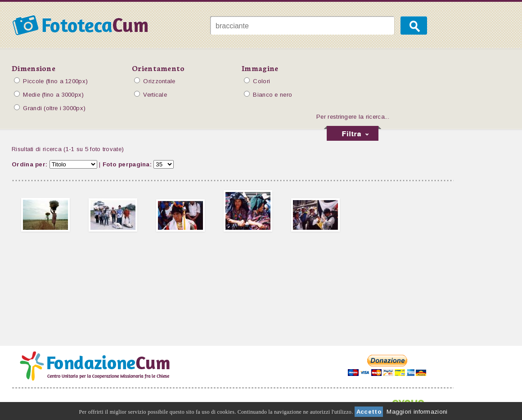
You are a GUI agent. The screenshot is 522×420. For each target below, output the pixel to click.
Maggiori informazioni (417, 412)
